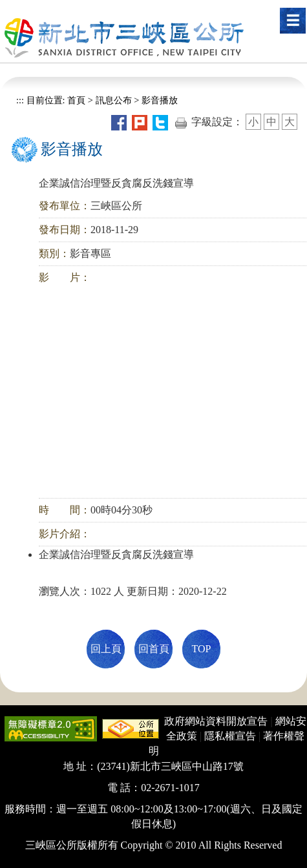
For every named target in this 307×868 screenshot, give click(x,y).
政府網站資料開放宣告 (216, 721)
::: (20, 100)
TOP (202, 649)
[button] (293, 21)
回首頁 (154, 649)
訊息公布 (114, 100)
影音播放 (160, 100)
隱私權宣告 (230, 736)
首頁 (76, 100)
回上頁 (106, 649)
